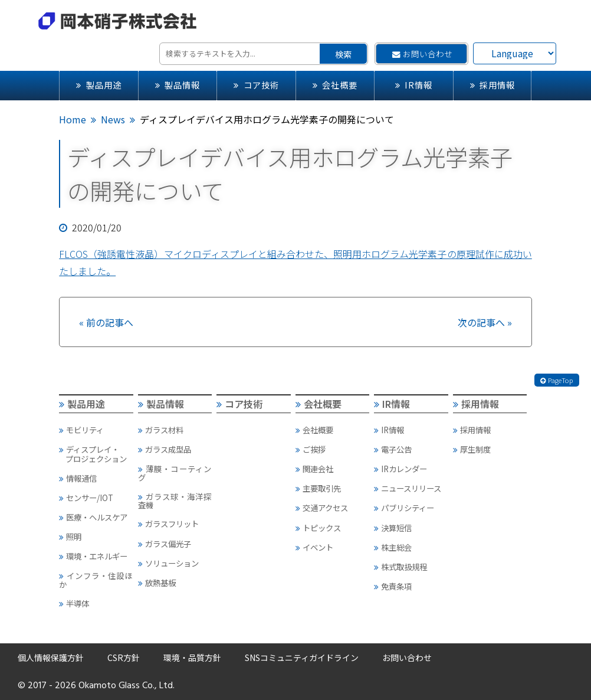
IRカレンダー (400, 469)
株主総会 (393, 547)
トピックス (318, 528)
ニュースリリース (408, 488)
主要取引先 (318, 488)
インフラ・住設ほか (96, 580)
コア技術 (256, 85)
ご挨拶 (311, 449)
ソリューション (168, 563)
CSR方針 (124, 658)
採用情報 (493, 85)
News (113, 119)
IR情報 (414, 85)
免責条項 (393, 586)
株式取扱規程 (400, 567)
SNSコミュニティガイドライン (302, 658)
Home (73, 119)
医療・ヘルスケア (93, 517)
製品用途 (98, 85)
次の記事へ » (485, 322)
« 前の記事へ (106, 322)
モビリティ (81, 430)
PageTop (557, 380)
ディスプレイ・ (96, 454)
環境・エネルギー (93, 556)
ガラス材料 (161, 430)
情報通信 (78, 478)
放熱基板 (157, 583)
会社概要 (335, 85)
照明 (70, 537)
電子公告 (393, 449)
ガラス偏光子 (165, 544)
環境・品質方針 (192, 658)
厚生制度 (472, 449)
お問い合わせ (422, 54)
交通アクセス (322, 508)
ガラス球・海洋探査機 (175, 501)
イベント (314, 547)
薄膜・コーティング (175, 473)
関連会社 (314, 469)
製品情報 (178, 85)
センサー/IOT (86, 498)
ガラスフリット (168, 524)
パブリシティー (404, 508)
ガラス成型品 (165, 449)
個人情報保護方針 (51, 658)
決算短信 (393, 528)
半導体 (74, 603)
